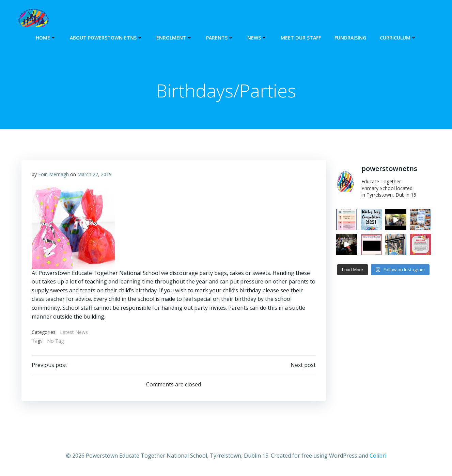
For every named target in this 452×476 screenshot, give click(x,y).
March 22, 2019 (95, 174)
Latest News (74, 332)
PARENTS (220, 38)
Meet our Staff (301, 38)
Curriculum (398, 38)
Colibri (378, 456)
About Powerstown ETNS (106, 38)
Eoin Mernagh (53, 174)
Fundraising (350, 38)
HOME (46, 38)
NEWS (257, 38)
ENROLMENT (174, 38)
